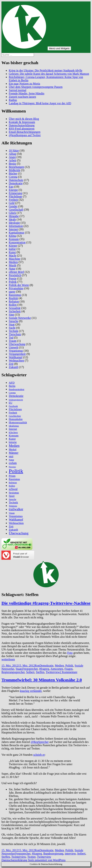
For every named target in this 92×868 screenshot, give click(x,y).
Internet (13, 229)
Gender (13, 206)
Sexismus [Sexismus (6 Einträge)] (14, 493)
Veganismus (16, 351)
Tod (11, 338)
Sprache (14, 321)
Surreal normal (18, 90)
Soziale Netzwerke (20, 318)
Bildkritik (14, 170)
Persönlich (15, 275)
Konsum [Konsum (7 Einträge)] (14, 435)
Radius (13, 100)
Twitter (31, 857)
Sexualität (15, 308)
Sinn (11, 315)
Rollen (13, 305)
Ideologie (14, 223)
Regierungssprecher (13, 672)
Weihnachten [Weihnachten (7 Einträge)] (16, 523)
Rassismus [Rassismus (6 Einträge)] (14, 479)
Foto (70, 653)
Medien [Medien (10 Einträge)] (14, 446)
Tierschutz (15, 334)
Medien (13, 262)
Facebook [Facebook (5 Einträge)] (13, 406)
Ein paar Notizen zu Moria (24, 84)
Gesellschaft (16, 210)
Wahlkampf (16, 357)
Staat (12, 324)
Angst (12, 157)
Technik (13, 331)
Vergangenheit (17, 354)
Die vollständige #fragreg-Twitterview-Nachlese (46, 603)
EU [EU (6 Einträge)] (11, 403)
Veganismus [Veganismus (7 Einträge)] (16, 516)
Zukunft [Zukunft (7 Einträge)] (13, 530)
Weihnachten (16, 361)
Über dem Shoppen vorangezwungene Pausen (36, 87)
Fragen (69, 669)
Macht (13, 256)
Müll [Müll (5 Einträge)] (11, 457)
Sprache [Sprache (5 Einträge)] (13, 499)
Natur (12, 269)
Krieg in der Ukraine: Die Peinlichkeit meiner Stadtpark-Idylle (46, 70)
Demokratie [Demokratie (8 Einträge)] (16, 396)
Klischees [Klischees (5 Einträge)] (13, 432)
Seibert (30, 672)
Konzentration (17, 242)
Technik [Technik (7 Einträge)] (13, 502)
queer (12, 292)
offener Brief (16, 272)
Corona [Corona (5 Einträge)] (12, 393)
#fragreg (44, 669)
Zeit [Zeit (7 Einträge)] (11, 526)
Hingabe (14, 216)
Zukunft (14, 367)
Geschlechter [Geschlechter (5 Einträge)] (15, 416)
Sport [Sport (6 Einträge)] (12, 496)
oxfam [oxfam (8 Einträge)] (13, 463)
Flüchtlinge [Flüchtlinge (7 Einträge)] (15, 409)
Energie (13, 190)
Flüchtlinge (15, 196)
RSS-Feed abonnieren (22, 129)
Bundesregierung (53, 854)
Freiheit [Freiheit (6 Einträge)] (13, 413)
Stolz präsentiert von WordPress (47, 860)
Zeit (11, 364)
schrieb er (39, 755)
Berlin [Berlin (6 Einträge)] (12, 386)
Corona (13, 177)
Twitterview (53, 672)
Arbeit (13, 160)
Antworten (57, 669)
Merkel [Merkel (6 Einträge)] (13, 449)
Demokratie (16, 183)
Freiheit (13, 200)
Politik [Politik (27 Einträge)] (16, 471)
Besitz (12, 164)
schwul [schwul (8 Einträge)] (13, 489)
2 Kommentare (69, 672)
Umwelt (14, 347)
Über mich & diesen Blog (24, 119)
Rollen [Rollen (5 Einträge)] (12, 486)
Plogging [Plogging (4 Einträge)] (12, 467)
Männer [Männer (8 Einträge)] (14, 453)
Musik (13, 265)
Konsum (14, 239)
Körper (13, 246)
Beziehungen (16, 167)
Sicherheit (15, 311)
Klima (12, 236)
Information (16, 226)
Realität (13, 298)
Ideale (12, 219)
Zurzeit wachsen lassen (22, 97)
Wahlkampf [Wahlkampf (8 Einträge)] (16, 520)
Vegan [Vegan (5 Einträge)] (12, 513)
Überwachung (17, 344)
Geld (12, 203)
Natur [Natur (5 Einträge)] (11, 460)
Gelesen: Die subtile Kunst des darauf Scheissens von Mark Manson (49, 74)
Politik (13, 282)
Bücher (13, 173)
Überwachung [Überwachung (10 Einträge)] (19, 533)
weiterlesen (8, 659)
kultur (12, 249)
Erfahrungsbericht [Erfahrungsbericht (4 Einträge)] (16, 400)
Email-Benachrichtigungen (25, 132)
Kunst (12, 252)
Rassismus (15, 295)
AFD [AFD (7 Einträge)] (12, 383)
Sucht (12, 328)
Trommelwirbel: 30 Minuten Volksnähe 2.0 (42, 680)
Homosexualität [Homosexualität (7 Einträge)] (18, 422)
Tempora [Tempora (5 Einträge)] (13, 506)
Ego (11, 187)
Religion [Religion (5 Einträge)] (13, 483)
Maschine (14, 259)
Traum (13, 341)
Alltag (12, 154)
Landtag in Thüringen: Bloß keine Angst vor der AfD (40, 103)
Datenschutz (16, 180)
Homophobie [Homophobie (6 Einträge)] (16, 419)
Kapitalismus (16, 233)
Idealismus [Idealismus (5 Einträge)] (14, 426)
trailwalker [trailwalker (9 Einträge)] (16, 509)
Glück (12, 213)
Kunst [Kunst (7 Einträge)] (12, 439)
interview (70, 854)
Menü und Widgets (59, 48)
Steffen (40, 672)
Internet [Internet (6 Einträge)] (13, 429)
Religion (14, 301)
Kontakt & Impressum (22, 122)
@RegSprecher (40, 742)
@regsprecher (30, 669)
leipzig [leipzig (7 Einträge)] (13, 442)
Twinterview (19, 857)
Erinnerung (15, 193)
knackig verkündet (31, 691)
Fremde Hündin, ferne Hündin (27, 93)
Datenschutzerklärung (22, 125)
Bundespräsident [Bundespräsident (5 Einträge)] (16, 389)
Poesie (13, 278)
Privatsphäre (16, 288)
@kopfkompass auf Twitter (25, 135)
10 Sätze (14, 151)
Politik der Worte (19, 285)
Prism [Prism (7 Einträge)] (12, 476)
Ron (37, 666)
